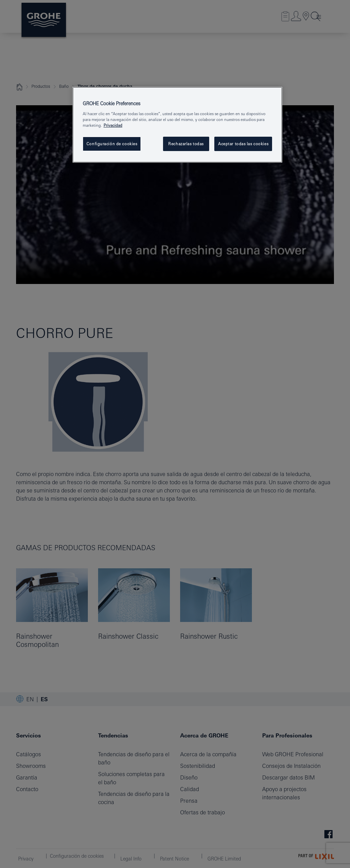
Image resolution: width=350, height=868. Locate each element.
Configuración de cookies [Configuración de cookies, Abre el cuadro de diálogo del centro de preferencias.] (112, 144)
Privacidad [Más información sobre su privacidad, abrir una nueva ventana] (113, 125)
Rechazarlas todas (186, 144)
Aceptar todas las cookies (243, 144)
